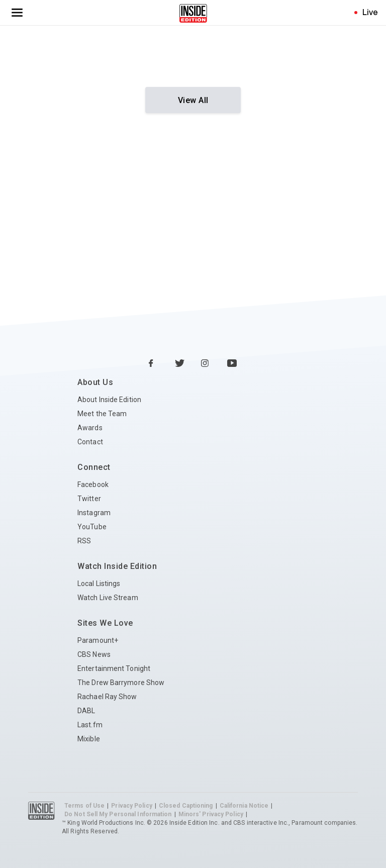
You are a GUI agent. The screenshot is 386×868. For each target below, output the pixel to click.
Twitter (89, 499)
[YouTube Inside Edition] (232, 364)
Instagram (94, 513)
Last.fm (90, 725)
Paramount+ (98, 640)
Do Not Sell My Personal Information (118, 814)
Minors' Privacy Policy (211, 814)
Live (370, 12)
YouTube (92, 527)
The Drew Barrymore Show (121, 683)
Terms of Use (84, 806)
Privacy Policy (131, 806)
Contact (90, 442)
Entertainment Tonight (114, 668)
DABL (86, 711)
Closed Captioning (186, 806)
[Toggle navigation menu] (17, 13)
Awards (90, 428)
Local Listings (99, 584)
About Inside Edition (109, 400)
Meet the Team (102, 414)
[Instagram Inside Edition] (206, 364)
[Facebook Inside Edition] (154, 364)
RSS (84, 541)
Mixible (89, 739)
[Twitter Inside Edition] (180, 364)
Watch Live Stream (108, 598)
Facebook (93, 485)
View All (193, 100)
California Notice (244, 806)
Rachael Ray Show (107, 697)
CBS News (94, 654)
